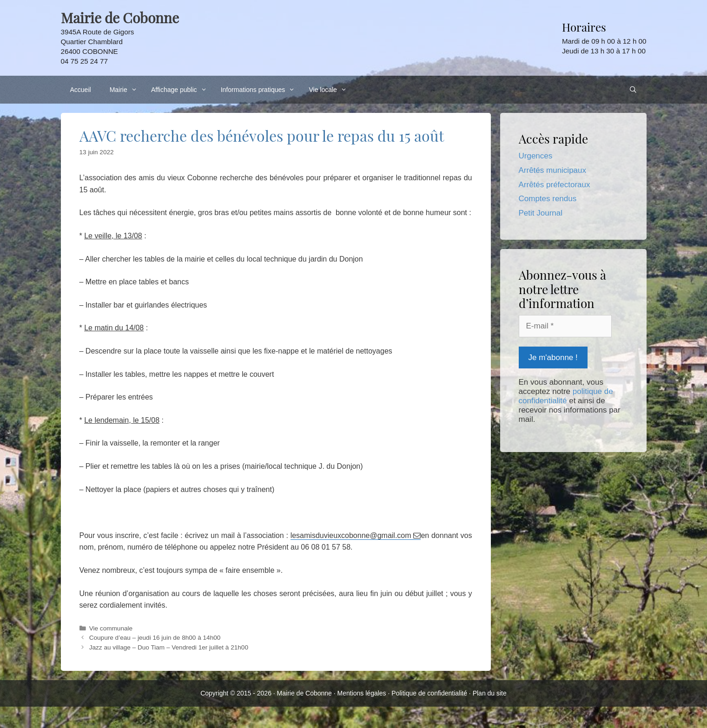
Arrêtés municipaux (553, 170)
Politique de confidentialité (429, 693)
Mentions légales (362, 693)
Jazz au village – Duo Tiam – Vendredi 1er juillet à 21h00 (169, 647)
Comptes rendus (548, 199)
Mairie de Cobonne (304, 693)
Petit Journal (541, 213)
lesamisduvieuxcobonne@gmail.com (352, 535)
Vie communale (111, 628)
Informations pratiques (260, 90)
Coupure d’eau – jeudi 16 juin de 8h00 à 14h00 (155, 638)
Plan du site (490, 693)
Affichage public (181, 90)
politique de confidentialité (566, 396)
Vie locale (330, 90)
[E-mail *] (565, 326)
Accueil (81, 90)
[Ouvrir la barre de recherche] (633, 90)
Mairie (126, 90)
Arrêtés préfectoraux (555, 185)
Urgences (536, 156)
